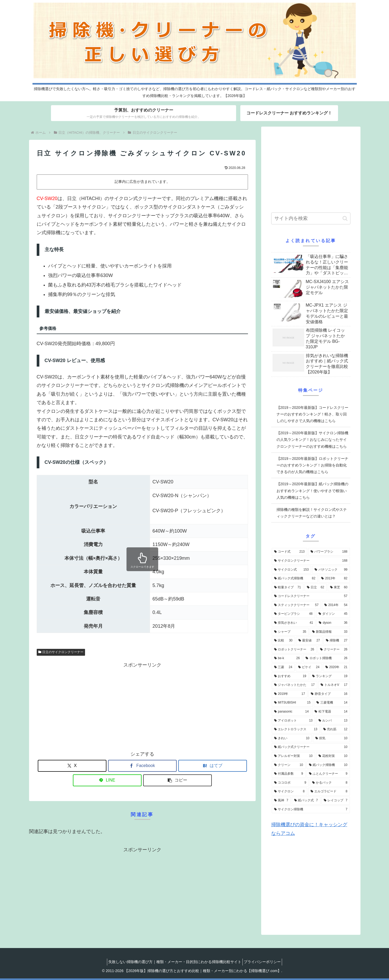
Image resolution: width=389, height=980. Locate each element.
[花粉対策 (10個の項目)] (333, 756)
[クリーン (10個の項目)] (289, 765)
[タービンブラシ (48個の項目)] (293, 614)
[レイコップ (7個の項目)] (336, 801)
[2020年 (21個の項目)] (336, 667)
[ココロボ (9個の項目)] (290, 783)
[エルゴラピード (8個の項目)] (329, 792)
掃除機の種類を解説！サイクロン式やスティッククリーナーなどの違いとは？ (312, 513)
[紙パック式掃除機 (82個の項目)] (295, 579)
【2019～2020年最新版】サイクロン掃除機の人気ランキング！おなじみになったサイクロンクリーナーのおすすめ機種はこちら (312, 440)
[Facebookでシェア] (142, 766)
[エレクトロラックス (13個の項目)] (296, 729)
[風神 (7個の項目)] (281, 801)
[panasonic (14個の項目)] (291, 712)
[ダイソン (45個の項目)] (333, 614)
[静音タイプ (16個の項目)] (329, 694)
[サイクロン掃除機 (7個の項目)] (311, 810)
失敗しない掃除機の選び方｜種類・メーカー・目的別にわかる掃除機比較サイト (173, 962)
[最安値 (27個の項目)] (309, 641)
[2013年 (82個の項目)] (334, 579)
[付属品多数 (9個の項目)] (289, 774)
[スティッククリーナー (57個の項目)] (296, 605)
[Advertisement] (142, 706)
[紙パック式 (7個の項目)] (306, 801)
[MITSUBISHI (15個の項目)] (292, 703)
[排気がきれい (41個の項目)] (294, 623)
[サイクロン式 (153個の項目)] (291, 570)
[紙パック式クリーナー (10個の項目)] (311, 747)
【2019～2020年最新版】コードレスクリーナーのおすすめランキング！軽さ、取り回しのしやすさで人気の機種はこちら (312, 414)
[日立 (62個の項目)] (316, 588)
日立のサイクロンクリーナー (61, 652)
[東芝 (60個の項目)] (339, 588)
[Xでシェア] (72, 766)
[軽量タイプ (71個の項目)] (288, 588)
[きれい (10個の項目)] (292, 738)
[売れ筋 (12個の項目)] (335, 729)
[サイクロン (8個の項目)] (289, 792)
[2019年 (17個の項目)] (290, 694)
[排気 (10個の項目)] (331, 738)
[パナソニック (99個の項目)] (331, 570)
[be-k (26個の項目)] (287, 658)
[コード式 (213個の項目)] (289, 552)
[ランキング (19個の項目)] (330, 676)
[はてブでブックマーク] (213, 766)
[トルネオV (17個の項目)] (334, 685)
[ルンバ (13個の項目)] (333, 721)
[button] (177, 780)
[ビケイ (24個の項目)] (309, 667)
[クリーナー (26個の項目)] (334, 650)
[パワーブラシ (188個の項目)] (329, 552)
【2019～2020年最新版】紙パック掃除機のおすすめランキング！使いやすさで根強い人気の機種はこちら (312, 491)
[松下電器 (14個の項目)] (331, 712)
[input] (311, 218)
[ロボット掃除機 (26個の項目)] (326, 658)
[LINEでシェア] (107, 780)
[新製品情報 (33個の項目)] (330, 632)
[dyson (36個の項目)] (333, 623)
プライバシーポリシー (264, 962)
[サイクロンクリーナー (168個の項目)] (311, 561)
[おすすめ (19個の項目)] (290, 676)
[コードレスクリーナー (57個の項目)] (311, 596)
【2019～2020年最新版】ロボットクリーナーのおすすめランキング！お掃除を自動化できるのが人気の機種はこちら (312, 465)
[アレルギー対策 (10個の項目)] (293, 756)
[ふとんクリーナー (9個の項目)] (328, 774)
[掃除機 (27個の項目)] (337, 641)
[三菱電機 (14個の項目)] (332, 703)
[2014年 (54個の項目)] (336, 605)
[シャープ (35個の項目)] (290, 632)
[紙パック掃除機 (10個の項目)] (328, 765)
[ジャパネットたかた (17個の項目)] (294, 685)
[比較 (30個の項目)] (283, 641)
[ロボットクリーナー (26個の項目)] (294, 650)
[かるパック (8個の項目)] (330, 783)
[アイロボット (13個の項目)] (293, 721)
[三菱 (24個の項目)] (283, 667)
